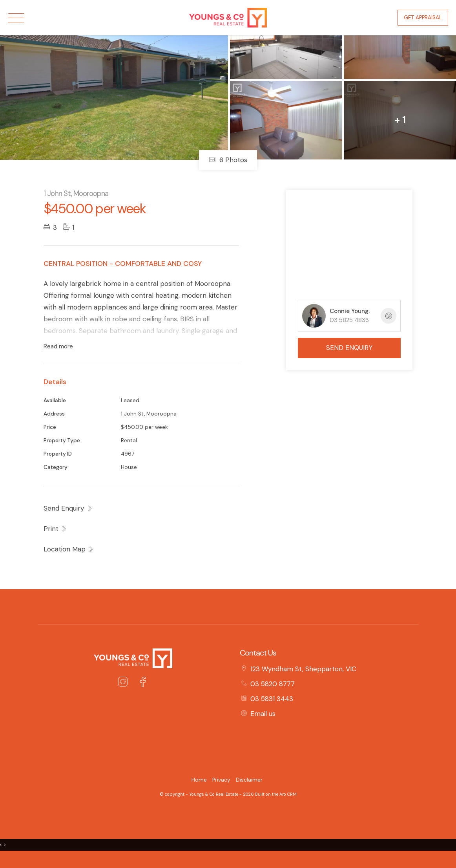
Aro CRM (288, 794)
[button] (55, 529)
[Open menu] (16, 18)
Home (199, 780)
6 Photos (228, 160)
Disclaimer (249, 780)
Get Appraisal (423, 17)
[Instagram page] (125, 683)
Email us (263, 714)
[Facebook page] (143, 683)
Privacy (221, 780)
